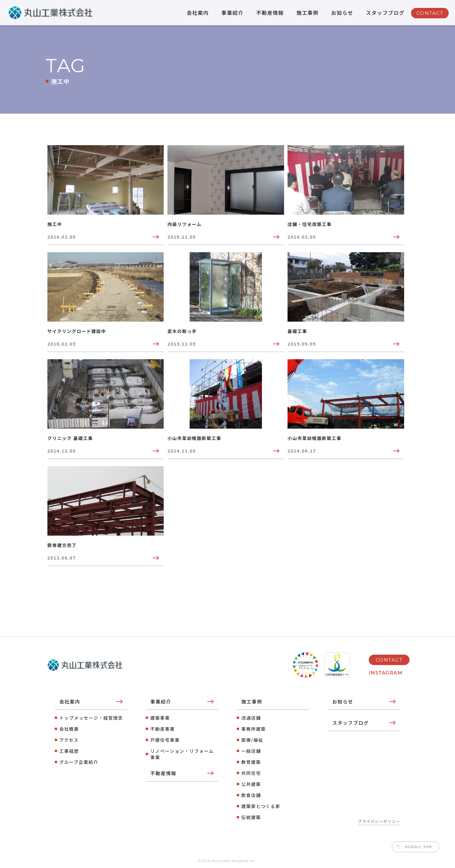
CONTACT (430, 13)
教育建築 (251, 762)
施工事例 (307, 13)
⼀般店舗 (251, 751)
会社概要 (69, 729)
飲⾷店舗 (251, 795)
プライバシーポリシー (379, 821)
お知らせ (342, 13)
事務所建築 (254, 729)
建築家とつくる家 (261, 806)
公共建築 (251, 784)
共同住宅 (251, 773)
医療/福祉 (252, 740)
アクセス (69, 740)
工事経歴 (69, 751)
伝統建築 (251, 817)
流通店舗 (251, 718)
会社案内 (198, 13)
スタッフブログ (385, 13)
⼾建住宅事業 (165, 740)
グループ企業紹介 (79, 762)
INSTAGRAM (386, 673)
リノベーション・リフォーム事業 (182, 754)
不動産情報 (270, 13)
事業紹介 (233, 13)
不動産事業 (163, 729)
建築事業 (160, 718)
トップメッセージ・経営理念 (91, 718)
